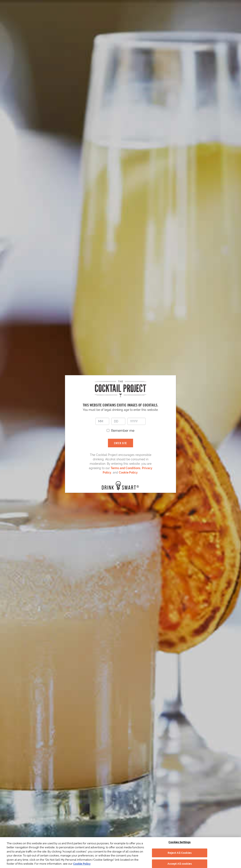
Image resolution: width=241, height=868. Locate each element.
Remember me (123, 431)
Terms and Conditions (126, 468)
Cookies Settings (179, 842)
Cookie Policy (128, 472)
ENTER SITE (120, 443)
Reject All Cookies (180, 853)
